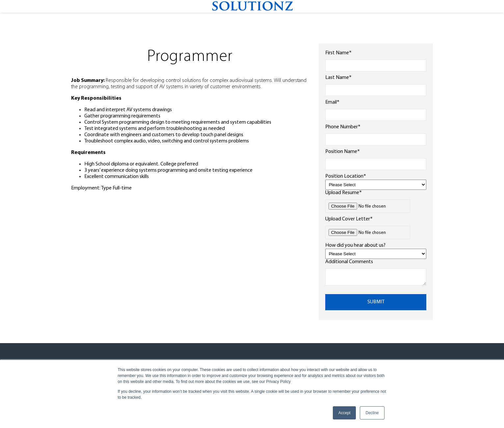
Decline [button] (372, 413)
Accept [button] (345, 413)
